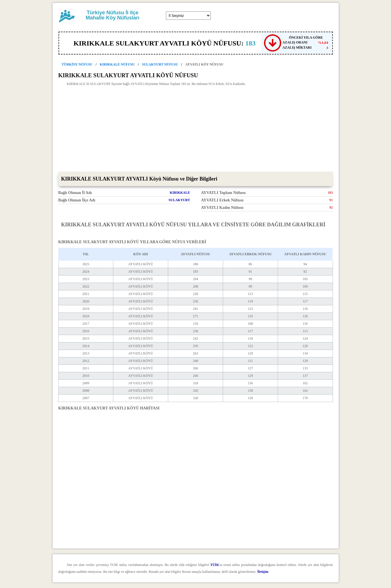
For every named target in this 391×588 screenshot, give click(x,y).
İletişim (263, 572)
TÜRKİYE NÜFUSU (77, 64)
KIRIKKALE (180, 193)
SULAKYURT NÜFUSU (160, 64)
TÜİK (215, 565)
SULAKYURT (179, 200)
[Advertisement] (196, 129)
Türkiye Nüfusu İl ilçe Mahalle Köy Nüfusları (112, 15)
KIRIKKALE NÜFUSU (117, 64)
